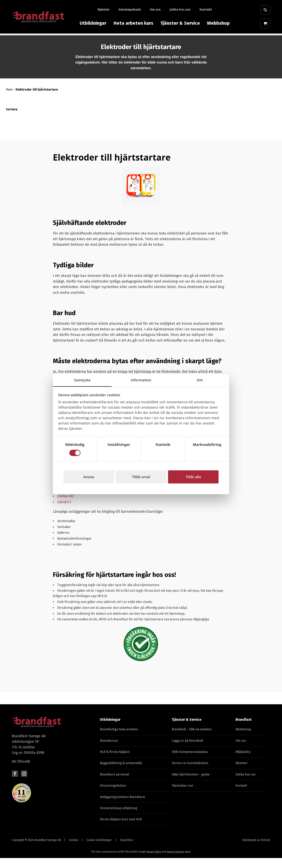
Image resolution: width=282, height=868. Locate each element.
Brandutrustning (24, 39)
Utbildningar (93, 23)
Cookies (74, 850)
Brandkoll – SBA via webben (192, 739)
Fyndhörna (239, 39)
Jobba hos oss (180, 10)
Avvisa (89, 477)
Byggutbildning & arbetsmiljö (121, 773)
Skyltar (197, 39)
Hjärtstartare (115, 39)
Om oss (155, 10)
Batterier (217, 39)
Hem (9, 100)
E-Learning (262, 39)
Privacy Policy (154, 862)
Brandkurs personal (114, 784)
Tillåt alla (193, 477)
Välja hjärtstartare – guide (191, 784)
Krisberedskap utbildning (118, 818)
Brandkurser (109, 751)
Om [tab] (200, 380)
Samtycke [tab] (82, 380)
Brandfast (244, 730)
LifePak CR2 (66, 506)
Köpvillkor (127, 850)
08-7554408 (21, 772)
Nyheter (104, 10)
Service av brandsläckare (190, 773)
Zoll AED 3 (64, 512)
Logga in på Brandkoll (187, 751)
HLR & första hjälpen (115, 762)
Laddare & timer (56, 39)
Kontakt (206, 10)
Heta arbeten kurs (133, 23)
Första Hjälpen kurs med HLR (121, 829)
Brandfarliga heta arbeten (119, 739)
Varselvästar (175, 39)
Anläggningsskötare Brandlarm (122, 807)
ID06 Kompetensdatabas (190, 762)
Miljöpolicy (243, 762)
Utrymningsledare (113, 796)
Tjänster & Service (180, 23)
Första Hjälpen (86, 39)
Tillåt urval (141, 477)
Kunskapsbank (130, 10)
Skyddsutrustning (145, 39)
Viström (265, 850)
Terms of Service (175, 862)
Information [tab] (141, 380)
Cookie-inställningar (99, 850)
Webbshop (218, 23)
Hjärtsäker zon (183, 796)
